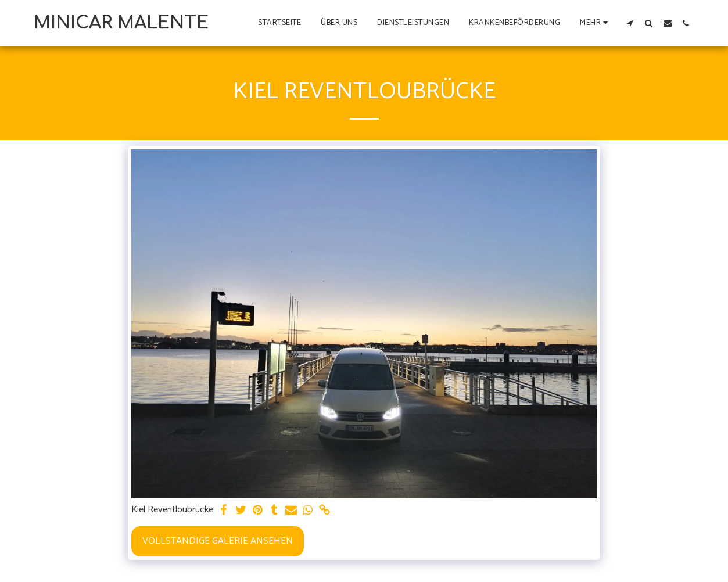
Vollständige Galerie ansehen (218, 541)
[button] (630, 23)
